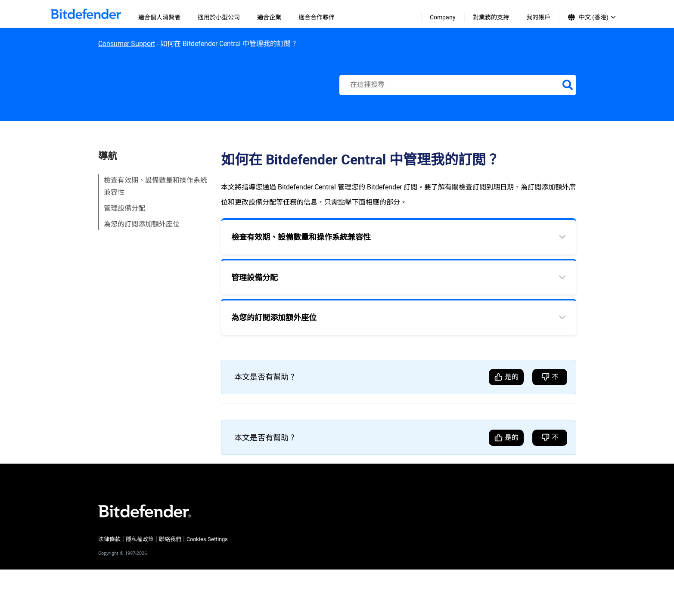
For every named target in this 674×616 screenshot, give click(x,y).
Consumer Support (127, 44)
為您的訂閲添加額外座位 (142, 224)
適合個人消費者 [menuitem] (159, 17)
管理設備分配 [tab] (255, 277)
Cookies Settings (207, 539)
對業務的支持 (491, 17)
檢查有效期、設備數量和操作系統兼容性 (155, 186)
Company (443, 17)
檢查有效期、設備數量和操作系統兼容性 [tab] (301, 237)
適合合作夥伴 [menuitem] (317, 17)
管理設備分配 (124, 208)
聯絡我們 (170, 539)
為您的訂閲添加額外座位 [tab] (274, 317)
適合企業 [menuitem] (269, 17)
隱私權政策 (140, 539)
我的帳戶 (538, 17)
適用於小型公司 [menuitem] (219, 17)
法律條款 (109, 539)
